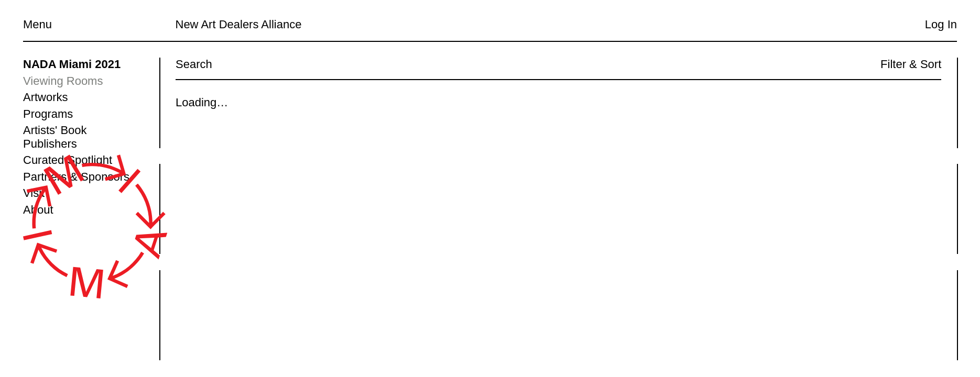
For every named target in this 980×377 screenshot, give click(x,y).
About (38, 210)
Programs (48, 114)
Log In (941, 24)
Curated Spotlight (68, 160)
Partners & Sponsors (76, 177)
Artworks (46, 97)
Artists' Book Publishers (55, 137)
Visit (34, 193)
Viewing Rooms (63, 81)
